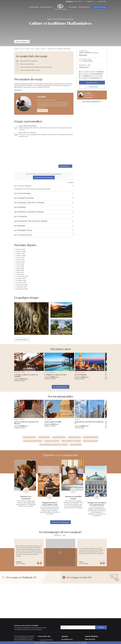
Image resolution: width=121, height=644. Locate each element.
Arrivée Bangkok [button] (22, 193)
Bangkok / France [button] (23, 230)
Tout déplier (71, 182)
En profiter (84, 643)
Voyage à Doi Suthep (74, 437)
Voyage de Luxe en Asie (90, 441)
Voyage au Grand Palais (52, 441)
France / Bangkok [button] (23, 186)
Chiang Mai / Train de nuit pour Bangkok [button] (31, 221)
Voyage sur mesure (19, 49)
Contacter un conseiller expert (60, 522)
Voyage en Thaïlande (41, 49)
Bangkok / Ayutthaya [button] (24, 198)
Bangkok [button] (20, 226)
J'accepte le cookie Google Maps (44, 177)
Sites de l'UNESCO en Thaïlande (71, 441)
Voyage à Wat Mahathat (91, 437)
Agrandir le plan (65, 166)
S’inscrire (101, 627)
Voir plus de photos (22, 41)
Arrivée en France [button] (23, 235)
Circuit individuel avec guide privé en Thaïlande (54, 445)
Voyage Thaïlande (76, 445)
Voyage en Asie (30, 49)
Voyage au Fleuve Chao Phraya (33, 441)
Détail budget (83, 55)
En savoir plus (42, 111)
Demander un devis (92, 83)
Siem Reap (27, 87)
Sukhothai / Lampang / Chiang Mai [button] (29, 212)
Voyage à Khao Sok (44, 437)
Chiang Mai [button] (21, 216)
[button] (44, 104)
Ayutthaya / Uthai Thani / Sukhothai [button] (29, 203)
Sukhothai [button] (20, 207)
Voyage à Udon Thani (59, 437)
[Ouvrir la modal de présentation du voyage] (18, 90)
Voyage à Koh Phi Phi (29, 437)
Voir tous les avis (84, 67)
